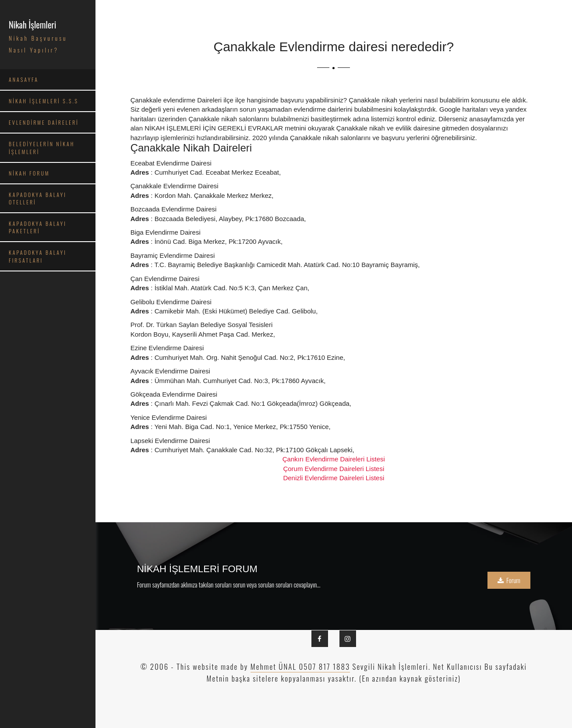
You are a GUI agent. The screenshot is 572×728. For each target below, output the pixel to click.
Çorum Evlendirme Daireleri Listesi (334, 469)
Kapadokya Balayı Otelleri (38, 198)
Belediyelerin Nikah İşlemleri (42, 148)
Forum (509, 580)
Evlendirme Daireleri (44, 122)
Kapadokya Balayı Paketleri (38, 227)
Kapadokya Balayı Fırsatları (38, 256)
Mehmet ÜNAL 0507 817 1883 (300, 666)
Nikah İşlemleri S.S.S (44, 101)
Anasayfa (24, 79)
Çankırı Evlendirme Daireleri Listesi (334, 459)
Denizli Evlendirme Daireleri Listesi (334, 478)
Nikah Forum (29, 173)
